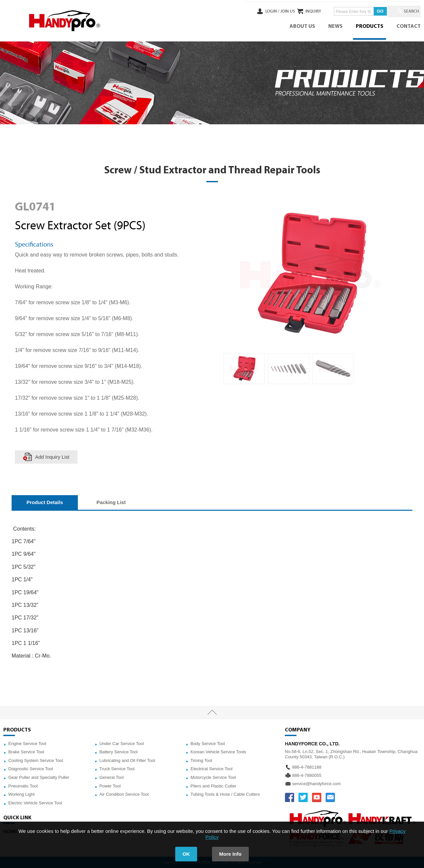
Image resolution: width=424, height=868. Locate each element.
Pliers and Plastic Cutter (213, 786)
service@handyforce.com (317, 784)
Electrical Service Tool (212, 769)
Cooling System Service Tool (36, 760)
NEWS (335, 27)
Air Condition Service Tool (124, 794)
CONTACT (409, 27)
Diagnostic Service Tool (31, 769)
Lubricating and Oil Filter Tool (127, 760)
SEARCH (407, 11)
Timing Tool (201, 760)
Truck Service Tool (117, 769)
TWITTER (303, 797)
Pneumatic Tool (23, 786)
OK (186, 854)
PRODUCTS (370, 27)
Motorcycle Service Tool (213, 777)
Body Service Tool (208, 744)
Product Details (45, 502)
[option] (244, 369)
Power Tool (110, 786)
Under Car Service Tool (122, 744)
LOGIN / (251, 11)
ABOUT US (302, 27)
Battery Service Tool (118, 752)
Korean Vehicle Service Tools (218, 752)
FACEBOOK (290, 797)
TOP (212, 713)
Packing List (111, 502)
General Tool (111, 777)
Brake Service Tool (26, 752)
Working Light (21, 794)
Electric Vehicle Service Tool (35, 803)
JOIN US (266, 11)
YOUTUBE (317, 797)
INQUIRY (303, 11)
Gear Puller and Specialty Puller (39, 777)
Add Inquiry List (52, 457)
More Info (231, 854)
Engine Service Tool (27, 744)
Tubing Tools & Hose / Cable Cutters (225, 794)
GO (369, 11)
